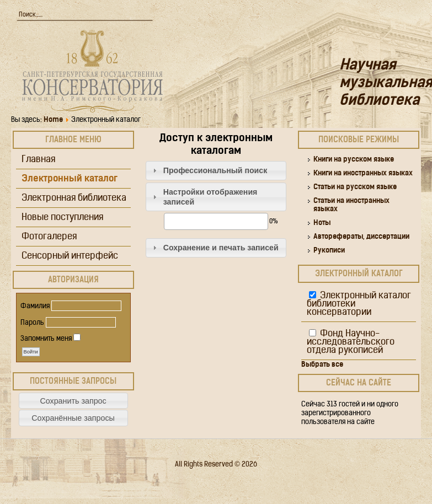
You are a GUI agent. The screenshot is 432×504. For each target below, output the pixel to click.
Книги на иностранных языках (363, 173)
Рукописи (329, 251)
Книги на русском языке (354, 160)
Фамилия (35, 306)
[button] (73, 401)
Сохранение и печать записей (221, 248)
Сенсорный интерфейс (70, 256)
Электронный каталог (70, 179)
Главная (38, 160)
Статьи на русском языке (355, 187)
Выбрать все (322, 365)
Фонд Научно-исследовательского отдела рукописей (351, 342)
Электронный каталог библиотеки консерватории (359, 304)
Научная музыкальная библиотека (386, 84)
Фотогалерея (49, 237)
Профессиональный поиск (215, 170)
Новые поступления (62, 218)
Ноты (322, 223)
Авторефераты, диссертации (361, 237)
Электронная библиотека (74, 198)
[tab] (216, 171)
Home (53, 120)
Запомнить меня (46, 339)
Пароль (32, 323)
